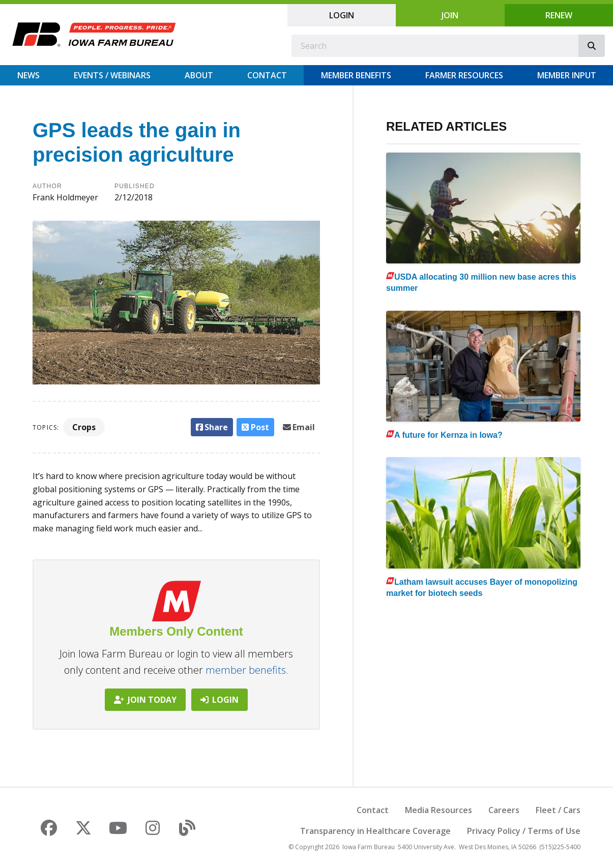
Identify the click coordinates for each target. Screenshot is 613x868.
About (199, 75)
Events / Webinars (112, 75)
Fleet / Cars (558, 810)
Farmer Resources (464, 75)
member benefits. (247, 670)
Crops (84, 427)
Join (450, 15)
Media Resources (439, 810)
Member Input (567, 75)
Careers (504, 810)
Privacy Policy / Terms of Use (524, 831)
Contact (267, 75)
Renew (559, 15)
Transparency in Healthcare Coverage (375, 831)
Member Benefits (356, 75)
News (28, 75)
